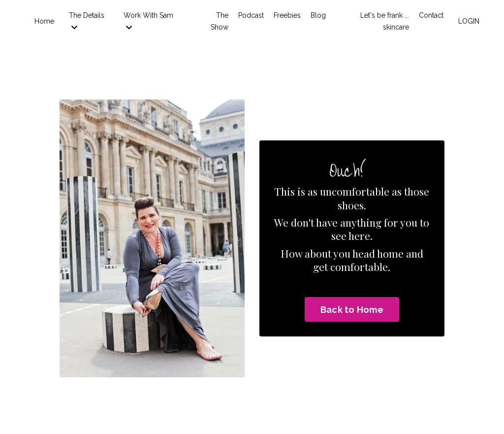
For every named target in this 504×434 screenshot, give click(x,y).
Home (44, 21)
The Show (220, 21)
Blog (318, 15)
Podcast (251, 15)
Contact (431, 15)
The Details (87, 21)
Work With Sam (148, 21)
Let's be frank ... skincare (385, 21)
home (390, 253)
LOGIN (469, 21)
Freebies (287, 15)
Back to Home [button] (352, 310)
